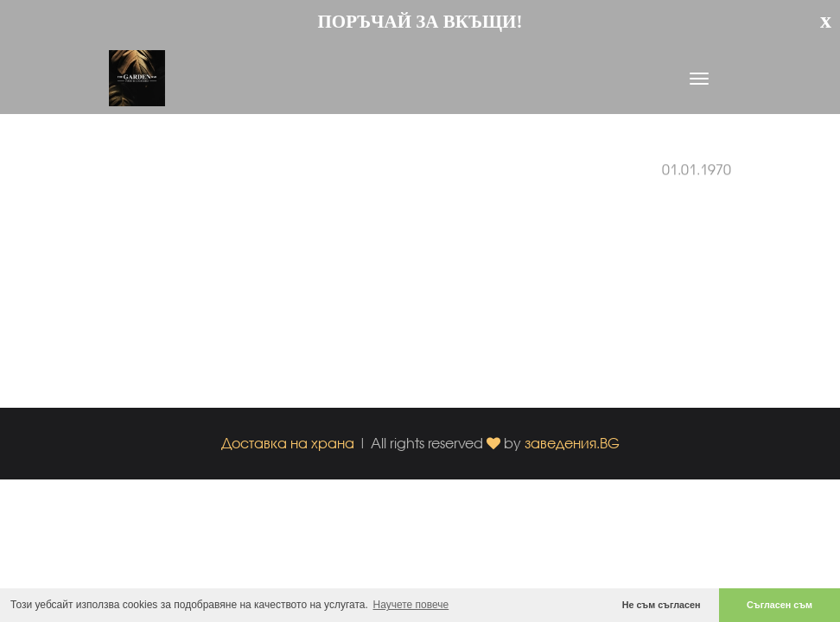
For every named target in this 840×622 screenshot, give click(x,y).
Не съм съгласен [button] (662, 605)
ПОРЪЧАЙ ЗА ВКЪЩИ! (420, 22)
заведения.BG (572, 443)
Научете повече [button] (411, 605)
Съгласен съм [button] (780, 605)
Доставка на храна (288, 443)
